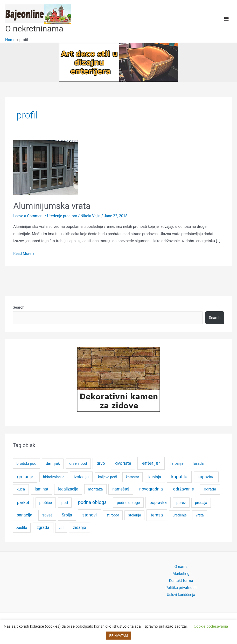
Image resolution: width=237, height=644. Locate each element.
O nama (181, 567)
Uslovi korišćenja (181, 595)
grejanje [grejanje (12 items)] (25, 477)
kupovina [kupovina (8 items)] (206, 477)
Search (19, 307)
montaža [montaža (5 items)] (95, 489)
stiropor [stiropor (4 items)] (113, 515)
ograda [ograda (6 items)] (210, 489)
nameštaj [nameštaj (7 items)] (121, 489)
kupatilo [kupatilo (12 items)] (179, 477)
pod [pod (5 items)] (65, 503)
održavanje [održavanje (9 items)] (183, 489)
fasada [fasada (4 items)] (198, 463)
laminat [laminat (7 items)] (41, 489)
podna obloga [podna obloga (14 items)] (92, 502)
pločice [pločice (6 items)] (46, 503)
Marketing (181, 574)
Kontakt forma (181, 581)
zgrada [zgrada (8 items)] (43, 527)
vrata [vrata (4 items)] (200, 515)
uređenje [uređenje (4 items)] (180, 515)
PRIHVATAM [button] (119, 636)
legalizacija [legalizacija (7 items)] (68, 489)
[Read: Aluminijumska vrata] (46, 167)
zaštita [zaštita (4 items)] (22, 528)
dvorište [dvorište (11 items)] (123, 463)
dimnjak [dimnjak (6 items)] (53, 463)
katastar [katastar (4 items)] (132, 477)
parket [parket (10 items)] (23, 502)
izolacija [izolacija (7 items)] (81, 477)
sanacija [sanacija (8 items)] (25, 515)
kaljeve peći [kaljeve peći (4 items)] (107, 477)
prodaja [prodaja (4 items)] (201, 503)
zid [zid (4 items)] (61, 528)
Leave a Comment (28, 216)
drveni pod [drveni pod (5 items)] (78, 463)
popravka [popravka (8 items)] (158, 503)
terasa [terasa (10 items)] (157, 515)
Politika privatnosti (181, 588)
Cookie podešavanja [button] (211, 626)
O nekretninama (34, 29)
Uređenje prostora (62, 216)
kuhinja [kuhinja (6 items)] (155, 477)
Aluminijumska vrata (52, 206)
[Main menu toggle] (226, 19)
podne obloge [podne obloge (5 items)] (128, 503)
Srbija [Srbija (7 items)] (67, 515)
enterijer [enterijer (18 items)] (151, 463)
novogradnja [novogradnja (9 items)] (151, 489)
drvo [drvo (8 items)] (101, 463)
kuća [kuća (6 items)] (21, 489)
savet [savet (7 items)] (47, 515)
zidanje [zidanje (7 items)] (80, 527)
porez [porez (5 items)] (181, 503)
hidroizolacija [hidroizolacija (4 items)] (54, 477)
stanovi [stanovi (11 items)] (89, 515)
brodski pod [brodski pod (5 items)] (26, 463)
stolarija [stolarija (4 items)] (135, 515)
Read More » (24, 254)
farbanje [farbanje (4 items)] (177, 463)
